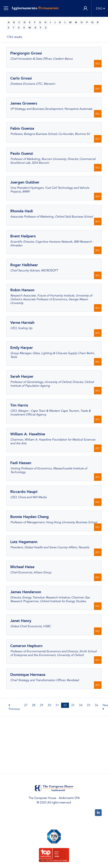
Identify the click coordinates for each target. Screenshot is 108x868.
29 (41, 705)
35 (89, 705)
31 (57, 705)
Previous (14, 707)
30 (49, 705)
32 (65, 705)
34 (81, 705)
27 (26, 705)
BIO (98, 64)
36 (96, 705)
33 (73, 705)
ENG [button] (99, 9)
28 (34, 705)
